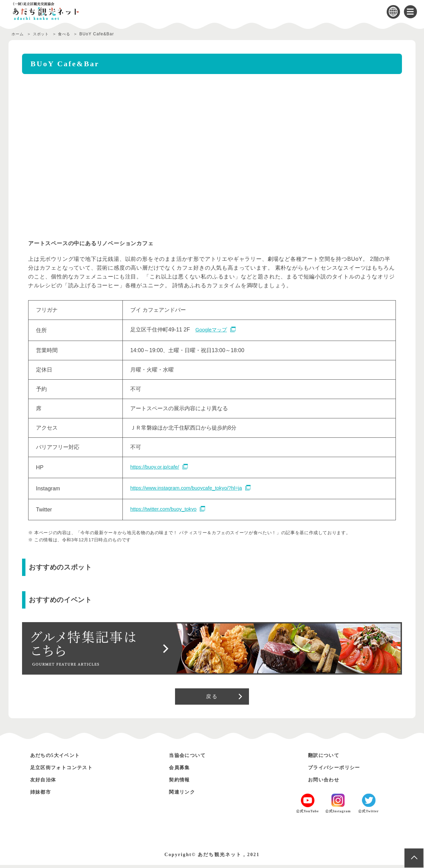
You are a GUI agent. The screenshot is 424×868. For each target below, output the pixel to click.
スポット (44, 34)
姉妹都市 (43, 795)
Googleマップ (212, 330)
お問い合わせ (327, 783)
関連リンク (185, 795)
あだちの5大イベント (60, 758)
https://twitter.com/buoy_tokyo (166, 509)
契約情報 (181, 783)
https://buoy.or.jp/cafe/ (157, 467)
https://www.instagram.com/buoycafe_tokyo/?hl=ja (190, 488)
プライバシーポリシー (339, 770)
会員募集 (181, 770)
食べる (70, 34)
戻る (212, 698)
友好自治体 (46, 783)
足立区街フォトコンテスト (68, 770)
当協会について (191, 758)
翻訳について (327, 758)
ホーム (18, 34)
